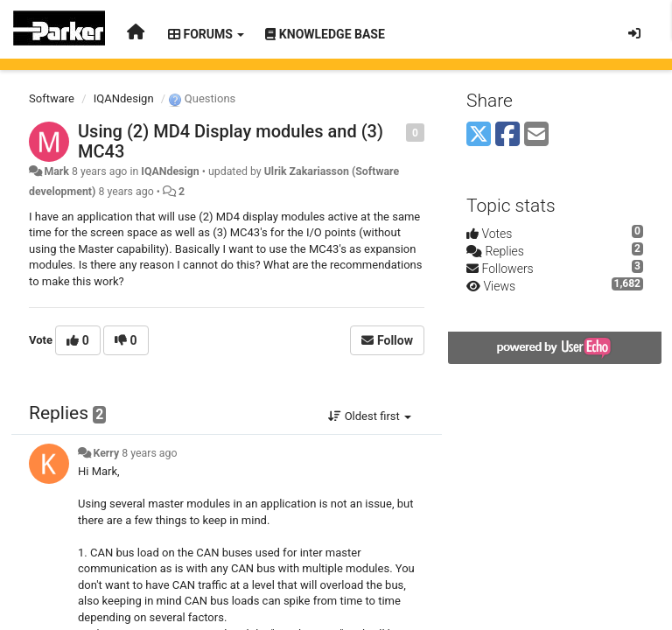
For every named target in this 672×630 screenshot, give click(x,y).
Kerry (106, 453)
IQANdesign (124, 98)
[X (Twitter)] (479, 135)
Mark (56, 171)
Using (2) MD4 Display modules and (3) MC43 (231, 141)
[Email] (536, 135)
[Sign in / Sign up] (634, 33)
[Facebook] (507, 135)
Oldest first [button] (370, 416)
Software (52, 98)
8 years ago (149, 453)
